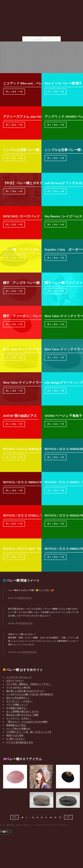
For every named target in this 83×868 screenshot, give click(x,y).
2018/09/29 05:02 (30, 652)
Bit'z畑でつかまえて (16, 739)
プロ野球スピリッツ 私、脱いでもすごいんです (29, 732)
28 (51, 817)
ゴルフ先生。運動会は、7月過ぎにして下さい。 (29, 684)
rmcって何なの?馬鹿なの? (19, 729)
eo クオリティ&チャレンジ (19, 677)
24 (33, 817)
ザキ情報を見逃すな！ (17, 708)
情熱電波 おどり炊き (16, 725)
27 (46, 817)
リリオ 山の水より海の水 (18, 687)
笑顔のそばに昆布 (15, 735)
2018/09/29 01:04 (24, 598)
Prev (14, 817)
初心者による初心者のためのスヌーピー (26, 691)
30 (60, 817)
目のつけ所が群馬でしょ (18, 698)
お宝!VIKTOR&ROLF (15, 681)
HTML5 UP (63, 825)
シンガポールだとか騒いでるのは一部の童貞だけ (30, 694)
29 (55, 817)
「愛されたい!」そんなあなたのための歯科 (27, 722)
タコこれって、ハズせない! (19, 701)
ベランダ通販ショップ (17, 705)
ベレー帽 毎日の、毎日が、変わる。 (16, 825)
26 (42, 817)
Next (68, 817)
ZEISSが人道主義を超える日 (20, 742)
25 (37, 817)
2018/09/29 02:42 (25, 623)
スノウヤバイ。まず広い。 (19, 718)
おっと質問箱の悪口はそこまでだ (22, 711)
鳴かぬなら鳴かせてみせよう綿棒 (22, 715)
